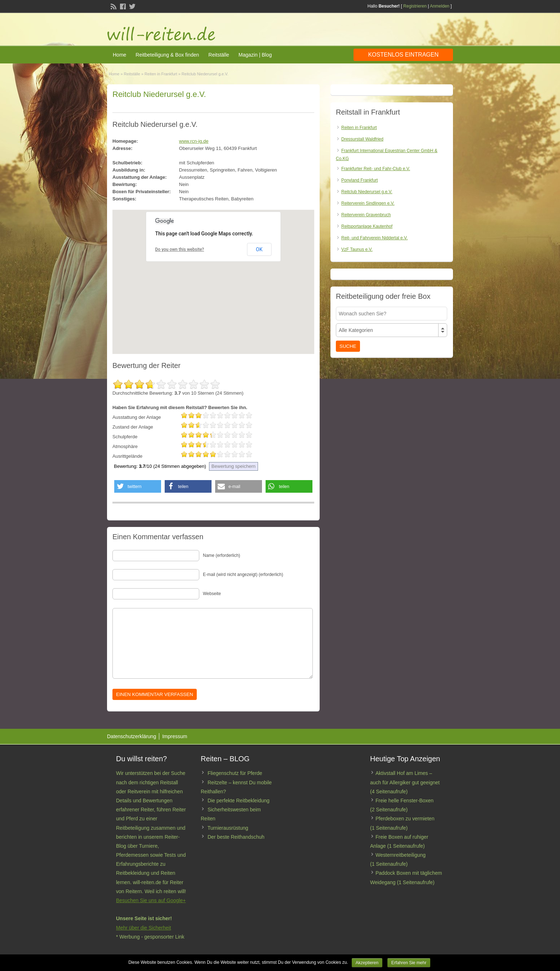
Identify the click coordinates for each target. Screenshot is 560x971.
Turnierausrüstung (228, 828)
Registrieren (415, 6)
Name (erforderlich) (221, 555)
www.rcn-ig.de (194, 141)
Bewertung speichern (234, 466)
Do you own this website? (180, 249)
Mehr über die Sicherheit (144, 928)
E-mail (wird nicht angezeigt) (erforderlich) (243, 575)
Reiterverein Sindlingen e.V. (368, 203)
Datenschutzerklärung (132, 736)
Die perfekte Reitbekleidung (239, 801)
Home (119, 55)
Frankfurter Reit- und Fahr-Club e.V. (376, 169)
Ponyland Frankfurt (359, 180)
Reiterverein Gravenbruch (366, 215)
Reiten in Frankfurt (161, 74)
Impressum (175, 736)
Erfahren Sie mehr (409, 963)
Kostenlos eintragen (403, 55)
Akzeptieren (367, 963)
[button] (138, 486)
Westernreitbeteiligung (401, 855)
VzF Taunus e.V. (357, 249)
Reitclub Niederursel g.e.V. (367, 192)
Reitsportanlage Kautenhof (367, 226)
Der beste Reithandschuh (236, 837)
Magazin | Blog (255, 55)
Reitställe (219, 55)
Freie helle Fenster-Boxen (405, 801)
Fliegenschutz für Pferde (235, 773)
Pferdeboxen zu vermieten (405, 819)
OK (259, 249)
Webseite (212, 594)
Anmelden (440, 6)
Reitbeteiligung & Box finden (167, 55)
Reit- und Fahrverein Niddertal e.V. (374, 238)
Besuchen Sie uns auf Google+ (151, 900)
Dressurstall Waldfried (362, 139)
